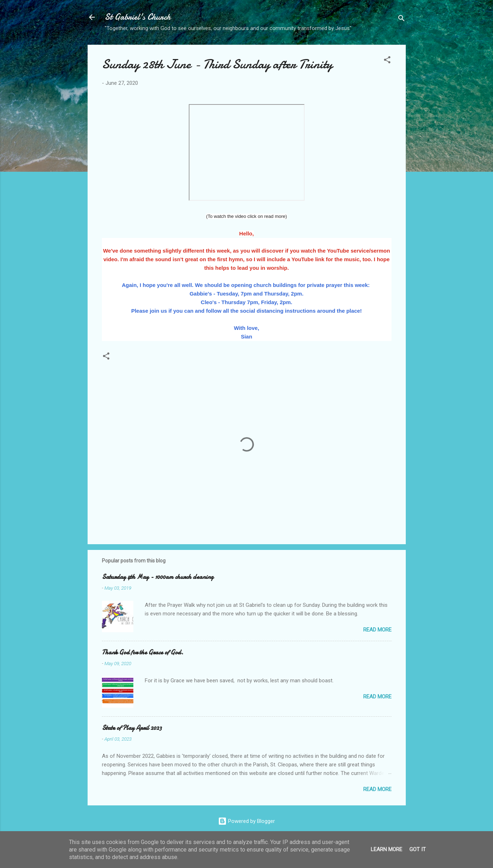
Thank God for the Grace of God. (143, 652)
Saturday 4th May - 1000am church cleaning (158, 577)
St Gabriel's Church (138, 17)
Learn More (386, 849)
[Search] (401, 19)
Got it (418, 849)
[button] (387, 61)
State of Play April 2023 (132, 728)
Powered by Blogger (246, 821)
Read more (377, 630)
